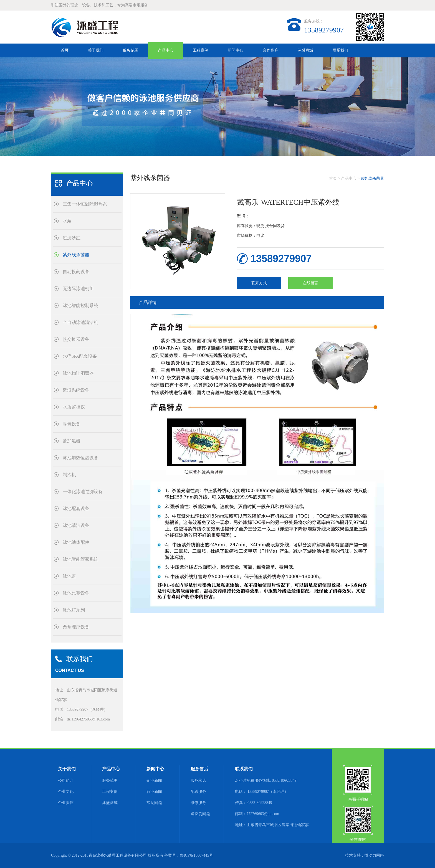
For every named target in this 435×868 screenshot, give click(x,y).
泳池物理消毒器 (73, 373)
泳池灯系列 (69, 610)
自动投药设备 (71, 272)
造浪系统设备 (71, 390)
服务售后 (199, 769)
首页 (65, 50)
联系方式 (259, 283)
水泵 (62, 221)
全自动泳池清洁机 (76, 322)
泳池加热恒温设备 (76, 458)
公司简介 (66, 781)
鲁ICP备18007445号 (196, 855)
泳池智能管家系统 (76, 559)
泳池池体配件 (71, 542)
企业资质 (66, 803)
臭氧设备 (67, 424)
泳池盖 (65, 576)
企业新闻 (154, 781)
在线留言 (310, 283)
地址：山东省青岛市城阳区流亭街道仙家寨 (272, 825)
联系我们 (340, 50)
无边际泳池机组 (73, 289)
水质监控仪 (69, 407)
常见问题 (154, 803)
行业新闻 (154, 792)
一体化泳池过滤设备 (78, 492)
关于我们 (96, 50)
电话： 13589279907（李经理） (262, 792)
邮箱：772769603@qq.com (257, 814)
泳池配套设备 (71, 508)
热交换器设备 (71, 339)
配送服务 (198, 792)
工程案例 (201, 50)
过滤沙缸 (67, 238)
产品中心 (166, 50)
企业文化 (66, 792)
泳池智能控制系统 (76, 305)
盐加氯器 (67, 441)
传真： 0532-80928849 (254, 803)
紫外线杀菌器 (71, 255)
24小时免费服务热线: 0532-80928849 (266, 781)
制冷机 (65, 475)
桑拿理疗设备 (71, 627)
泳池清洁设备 (71, 525)
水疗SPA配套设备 (75, 356)
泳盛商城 (305, 50)
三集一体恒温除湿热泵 (80, 204)
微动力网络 (374, 855)
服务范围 (131, 50)
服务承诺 (198, 781)
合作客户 (270, 50)
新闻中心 (236, 50)
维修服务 (198, 803)
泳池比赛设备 (71, 593)
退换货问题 (200, 814)
